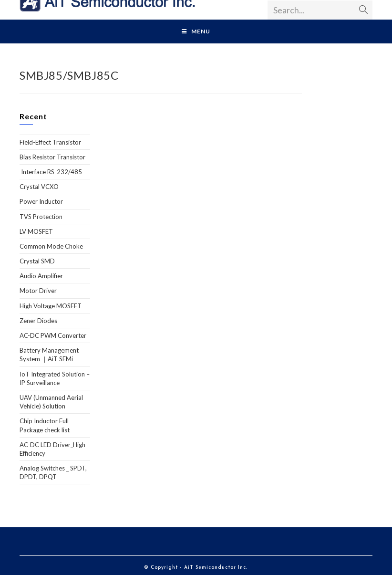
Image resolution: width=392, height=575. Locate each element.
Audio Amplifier (41, 276)
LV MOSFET (36, 231)
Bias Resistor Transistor (52, 157)
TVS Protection (41, 217)
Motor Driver (38, 291)
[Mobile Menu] (196, 31)
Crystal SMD (37, 261)
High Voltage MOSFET (51, 306)
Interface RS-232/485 (51, 172)
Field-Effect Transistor (50, 142)
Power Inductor (41, 201)
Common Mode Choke (51, 246)
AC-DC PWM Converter (53, 335)
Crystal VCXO (39, 187)
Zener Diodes (38, 321)
